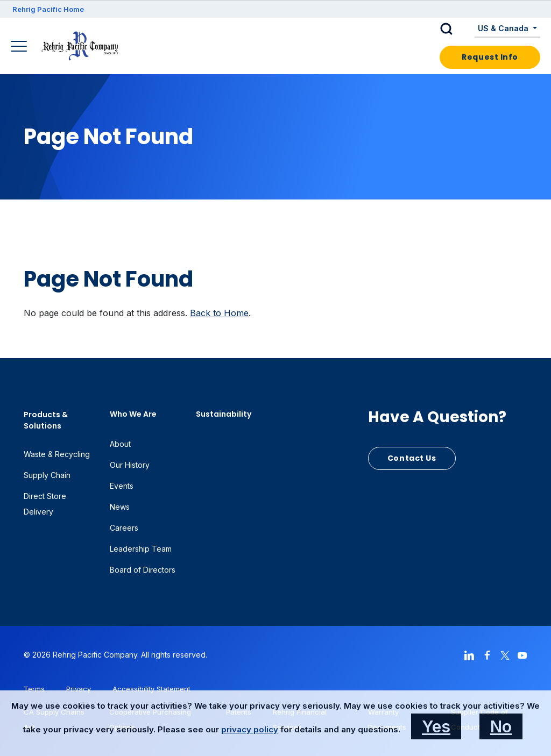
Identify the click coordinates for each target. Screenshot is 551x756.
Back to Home (219, 313)
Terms (34, 689)
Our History (130, 465)
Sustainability (224, 414)
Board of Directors (143, 570)
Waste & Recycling (57, 454)
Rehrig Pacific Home (48, 9)
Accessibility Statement (151, 689)
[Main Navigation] (20, 47)
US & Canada (504, 28)
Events (122, 486)
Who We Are (133, 414)
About (120, 444)
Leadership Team (141, 549)
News (120, 507)
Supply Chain (47, 475)
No (501, 726)
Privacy (79, 689)
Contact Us (412, 458)
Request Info (490, 57)
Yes (436, 726)
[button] (455, 29)
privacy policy (250, 729)
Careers (124, 528)
